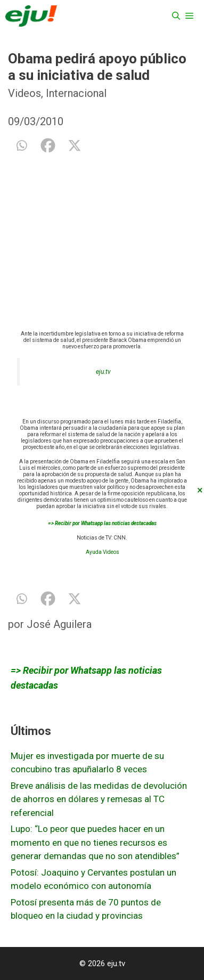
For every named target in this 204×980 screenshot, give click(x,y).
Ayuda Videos (103, 552)
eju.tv (103, 372)
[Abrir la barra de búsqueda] (176, 16)
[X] (75, 145)
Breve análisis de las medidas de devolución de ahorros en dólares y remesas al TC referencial (99, 799)
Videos (25, 93)
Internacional (76, 93)
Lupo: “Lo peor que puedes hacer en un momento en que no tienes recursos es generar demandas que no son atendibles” (95, 842)
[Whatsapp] (21, 145)
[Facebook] (48, 145)
